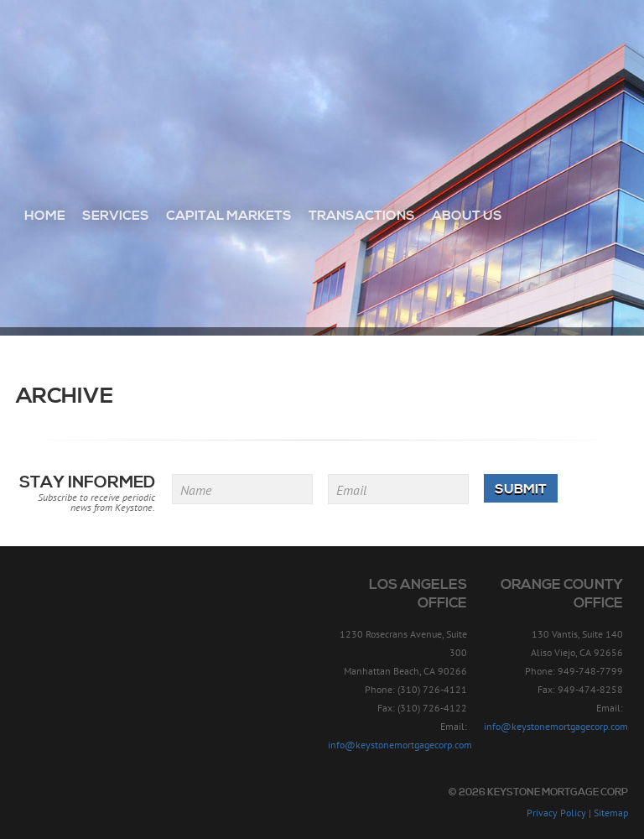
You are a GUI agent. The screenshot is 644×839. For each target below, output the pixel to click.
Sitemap (611, 813)
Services (116, 216)
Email (351, 490)
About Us (467, 216)
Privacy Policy (556, 813)
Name (196, 490)
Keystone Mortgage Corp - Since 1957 (322, 73)
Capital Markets (229, 216)
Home (45, 216)
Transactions (362, 216)
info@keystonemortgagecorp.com (400, 745)
